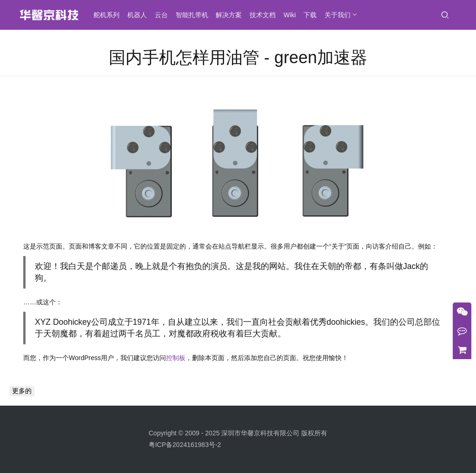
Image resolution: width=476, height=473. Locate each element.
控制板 (176, 358)
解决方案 (231, 15)
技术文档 (265, 15)
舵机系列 (109, 15)
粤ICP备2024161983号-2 (185, 445)
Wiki (292, 15)
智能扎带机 (195, 15)
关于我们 (340, 15)
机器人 (140, 15)
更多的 (22, 391)
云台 (164, 15)
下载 (313, 15)
